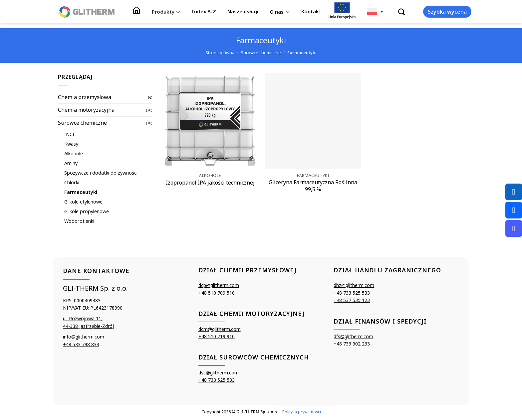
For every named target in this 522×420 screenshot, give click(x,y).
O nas (280, 12)
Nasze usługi (243, 11)
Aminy (71, 163)
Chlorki (72, 182)
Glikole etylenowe (83, 202)
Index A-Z (204, 11)
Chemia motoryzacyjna (86, 110)
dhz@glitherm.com (354, 285)
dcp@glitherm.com (219, 285)
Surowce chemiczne (261, 53)
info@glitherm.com (84, 337)
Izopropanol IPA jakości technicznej (210, 183)
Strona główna (220, 53)
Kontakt (311, 11)
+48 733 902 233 (352, 344)
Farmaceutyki (81, 192)
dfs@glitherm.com (353, 336)
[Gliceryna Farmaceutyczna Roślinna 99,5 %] (313, 121)
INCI (69, 134)
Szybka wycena (447, 12)
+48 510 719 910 (217, 336)
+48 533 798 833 (81, 344)
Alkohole (74, 153)
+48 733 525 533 (217, 380)
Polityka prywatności (302, 412)
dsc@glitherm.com (219, 373)
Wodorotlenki (79, 221)
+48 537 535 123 (352, 300)
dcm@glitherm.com (220, 329)
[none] (375, 12)
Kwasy (71, 144)
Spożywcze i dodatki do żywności (101, 173)
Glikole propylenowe (87, 211)
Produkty (166, 12)
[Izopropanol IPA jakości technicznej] (210, 121)
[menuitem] (375, 12)
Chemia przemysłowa (85, 97)
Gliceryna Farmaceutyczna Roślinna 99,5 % (313, 186)
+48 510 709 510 (217, 293)
